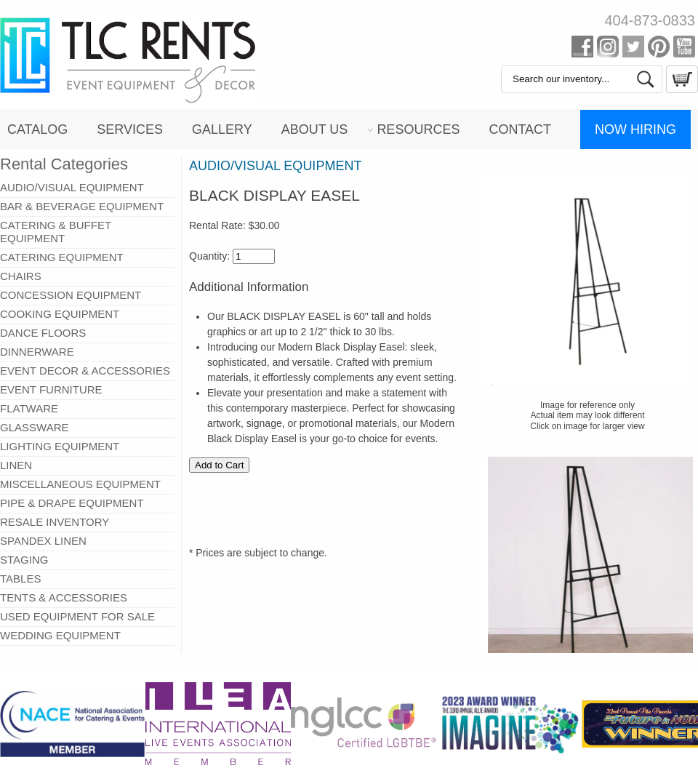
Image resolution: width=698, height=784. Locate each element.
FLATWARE (29, 408)
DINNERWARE (37, 352)
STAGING (24, 560)
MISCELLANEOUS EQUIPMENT (80, 484)
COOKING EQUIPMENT (60, 314)
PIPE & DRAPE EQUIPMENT (72, 503)
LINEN (16, 465)
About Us (315, 129)
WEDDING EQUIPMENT (60, 635)
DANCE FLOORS (43, 333)
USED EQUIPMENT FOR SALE (77, 616)
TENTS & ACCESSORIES (64, 597)
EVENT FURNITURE (51, 389)
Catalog (37, 129)
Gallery (222, 129)
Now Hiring (635, 129)
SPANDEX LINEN (43, 541)
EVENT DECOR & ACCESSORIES (85, 371)
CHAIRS (21, 276)
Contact (520, 129)
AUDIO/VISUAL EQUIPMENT (72, 187)
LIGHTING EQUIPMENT (60, 446)
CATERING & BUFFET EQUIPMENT (56, 232)
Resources (418, 129)
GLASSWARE (34, 427)
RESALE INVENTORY (55, 522)
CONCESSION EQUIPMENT (71, 295)
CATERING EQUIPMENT (62, 257)
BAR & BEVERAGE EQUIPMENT (82, 206)
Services (130, 129)
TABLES (20, 579)
